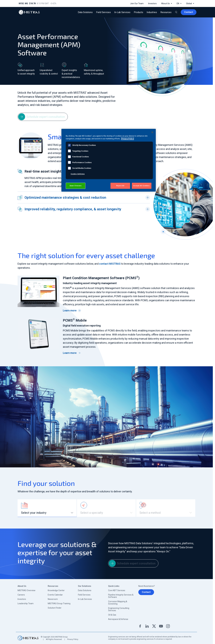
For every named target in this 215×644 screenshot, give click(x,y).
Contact (146, 592)
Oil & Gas (112, 615)
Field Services (84, 595)
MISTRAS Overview (26, 590)
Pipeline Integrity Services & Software (121, 596)
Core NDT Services (117, 590)
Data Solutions (85, 590)
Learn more (72, 311)
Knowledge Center (56, 590)
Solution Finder (55, 608)
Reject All (120, 186)
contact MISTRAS (110, 264)
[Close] (152, 132)
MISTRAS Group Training (59, 603)
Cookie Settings (78, 174)
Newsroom (53, 599)
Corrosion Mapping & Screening (118, 603)
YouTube (161, 626)
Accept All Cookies (141, 186)
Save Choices (76, 186)
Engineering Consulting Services (119, 609)
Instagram (168, 626)
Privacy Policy (73, 639)
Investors (22, 599)
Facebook (140, 626)
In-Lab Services (85, 599)
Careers (21, 595)
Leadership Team (26, 603)
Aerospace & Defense (118, 619)
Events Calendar (55, 595)
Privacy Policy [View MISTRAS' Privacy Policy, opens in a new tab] (128, 139)
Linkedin (147, 626)
